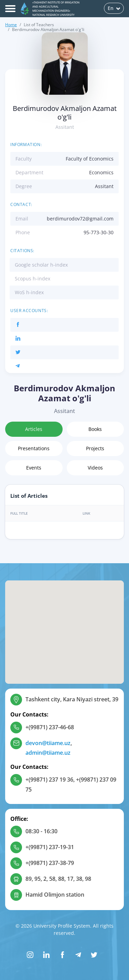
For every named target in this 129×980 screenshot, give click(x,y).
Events (34, 468)
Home (11, 25)
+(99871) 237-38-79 (50, 863)
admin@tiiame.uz (48, 753)
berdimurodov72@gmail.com (80, 219)
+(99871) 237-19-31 (50, 847)
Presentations (34, 448)
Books (95, 429)
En (114, 8)
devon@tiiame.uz (48, 743)
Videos (95, 468)
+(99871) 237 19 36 (49, 780)
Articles (34, 429)
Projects (95, 448)
